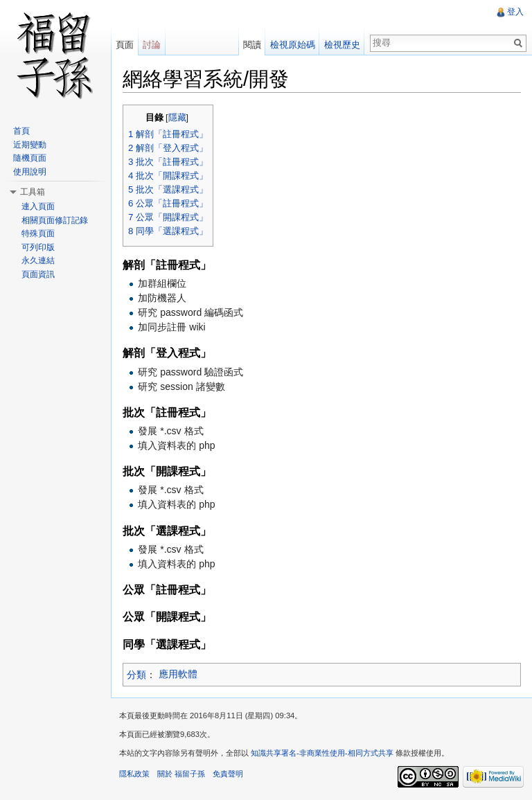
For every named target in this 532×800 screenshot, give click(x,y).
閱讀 (252, 45)
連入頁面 (38, 206)
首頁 (21, 131)
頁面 (125, 45)
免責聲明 (228, 774)
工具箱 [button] (33, 192)
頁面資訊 (38, 274)
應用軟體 (178, 674)
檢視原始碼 (293, 45)
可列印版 (38, 247)
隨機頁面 (30, 158)
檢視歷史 (342, 45)
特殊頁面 (38, 233)
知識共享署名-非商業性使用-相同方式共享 (322, 753)
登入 (515, 12)
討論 (152, 45)
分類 (136, 675)
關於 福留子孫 (181, 774)
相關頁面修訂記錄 (55, 220)
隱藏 (177, 118)
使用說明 (30, 172)
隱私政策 (134, 774)
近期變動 (30, 145)
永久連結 (38, 260)
